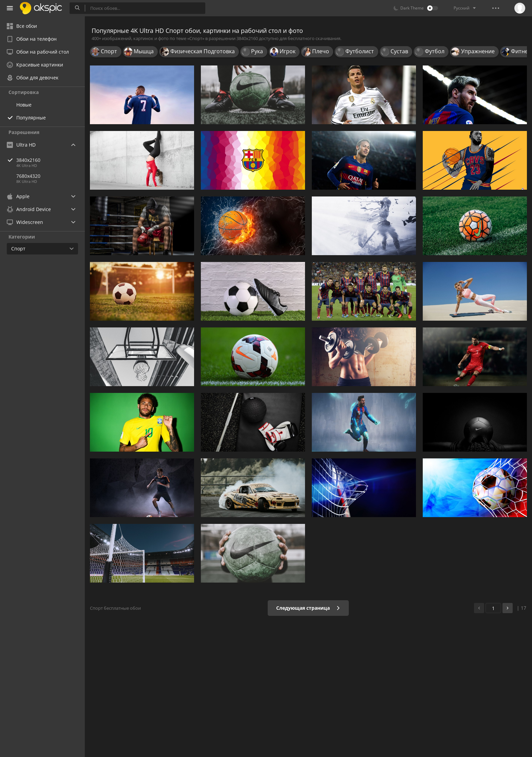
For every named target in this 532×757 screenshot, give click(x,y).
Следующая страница (308, 608)
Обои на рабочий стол (38, 52)
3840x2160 (51, 160)
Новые (24, 105)
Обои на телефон (32, 39)
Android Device (29, 209)
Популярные (31, 118)
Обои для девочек (33, 78)
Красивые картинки (35, 65)
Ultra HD (21, 145)
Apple (18, 196)
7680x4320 (28, 176)
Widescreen (25, 222)
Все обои (22, 26)
